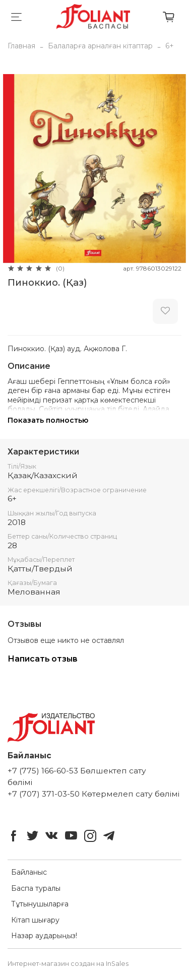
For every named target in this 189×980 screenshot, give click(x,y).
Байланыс (29, 872)
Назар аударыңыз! (44, 936)
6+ (170, 46)
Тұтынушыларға (40, 904)
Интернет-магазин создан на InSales (68, 964)
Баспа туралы (36, 888)
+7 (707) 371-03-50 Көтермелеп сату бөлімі (93, 794)
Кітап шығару (35, 920)
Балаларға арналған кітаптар (100, 46)
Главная (21, 46)
